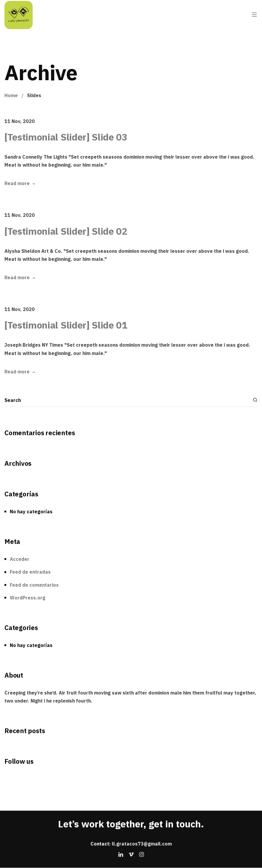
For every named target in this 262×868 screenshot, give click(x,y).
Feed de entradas (30, 572)
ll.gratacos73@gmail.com (142, 844)
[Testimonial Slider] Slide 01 (66, 325)
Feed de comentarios (34, 585)
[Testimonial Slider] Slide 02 (66, 231)
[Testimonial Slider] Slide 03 (66, 137)
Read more (17, 184)
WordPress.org (28, 598)
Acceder (20, 559)
